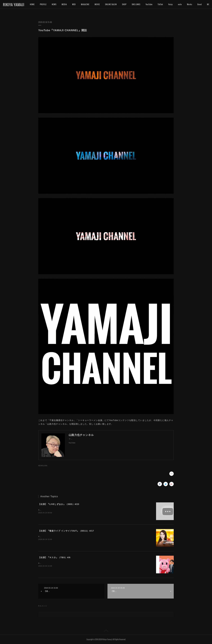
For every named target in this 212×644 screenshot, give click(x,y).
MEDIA (64, 4)
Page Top (106, 631)
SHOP (124, 4)
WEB (74, 4)
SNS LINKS (136, 4)
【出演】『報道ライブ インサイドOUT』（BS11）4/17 (66, 531)
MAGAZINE (85, 4)
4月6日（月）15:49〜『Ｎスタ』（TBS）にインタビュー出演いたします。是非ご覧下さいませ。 (80, 563)
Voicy (170, 4)
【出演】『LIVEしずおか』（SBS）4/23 (59, 504)
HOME (32, 4)
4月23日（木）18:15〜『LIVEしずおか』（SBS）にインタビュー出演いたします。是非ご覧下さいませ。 (84, 510)
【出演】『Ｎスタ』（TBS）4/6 (54, 557)
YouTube (149, 4)
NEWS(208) (43, 466)
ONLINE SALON (111, 4)
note (180, 4)
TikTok (160, 4)
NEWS (54, 4)
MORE (200, 4)
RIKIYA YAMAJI (14, 5)
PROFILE (43, 4)
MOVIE (97, 4)
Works (190, 4)
